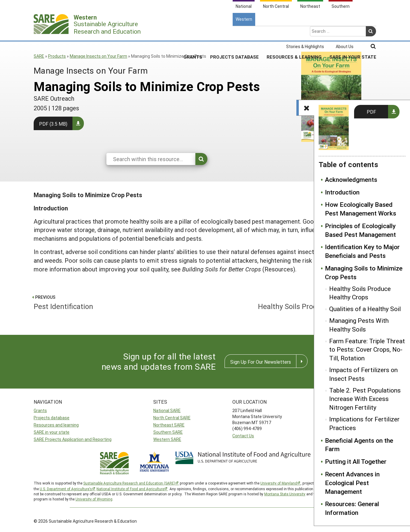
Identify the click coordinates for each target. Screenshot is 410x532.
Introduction (342, 192)
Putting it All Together (356, 461)
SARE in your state (52, 432)
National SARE (167, 410)
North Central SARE (172, 418)
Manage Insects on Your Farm (98, 56)
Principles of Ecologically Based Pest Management (360, 230)
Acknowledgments (351, 179)
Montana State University (285, 494)
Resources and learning (56, 425)
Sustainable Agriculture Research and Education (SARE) (129, 483)
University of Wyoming (94, 499)
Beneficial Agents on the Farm (359, 445)
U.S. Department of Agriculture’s (66, 489)
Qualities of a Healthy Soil (365, 309)
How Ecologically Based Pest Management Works (361, 209)
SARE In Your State (353, 33)
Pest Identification (117, 302)
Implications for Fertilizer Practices (364, 423)
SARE (39, 56)
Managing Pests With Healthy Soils (359, 325)
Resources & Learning (294, 33)
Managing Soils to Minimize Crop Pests (364, 272)
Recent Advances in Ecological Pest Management (352, 483)
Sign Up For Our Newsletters (261, 362)
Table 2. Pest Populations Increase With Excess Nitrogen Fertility (365, 399)
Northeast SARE (169, 425)
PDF (371, 112)
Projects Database (234, 33)
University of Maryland (279, 483)
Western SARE (167, 439)
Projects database (52, 418)
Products (57, 56)
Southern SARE (168, 432)
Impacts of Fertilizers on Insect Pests (363, 374)
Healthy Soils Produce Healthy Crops (360, 293)
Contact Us (243, 436)
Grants (193, 33)
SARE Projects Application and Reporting (73, 439)
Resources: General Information (352, 508)
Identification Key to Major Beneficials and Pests (362, 251)
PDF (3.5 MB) (53, 124)
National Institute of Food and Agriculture (130, 489)
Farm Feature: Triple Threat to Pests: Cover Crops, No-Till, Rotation (367, 350)
